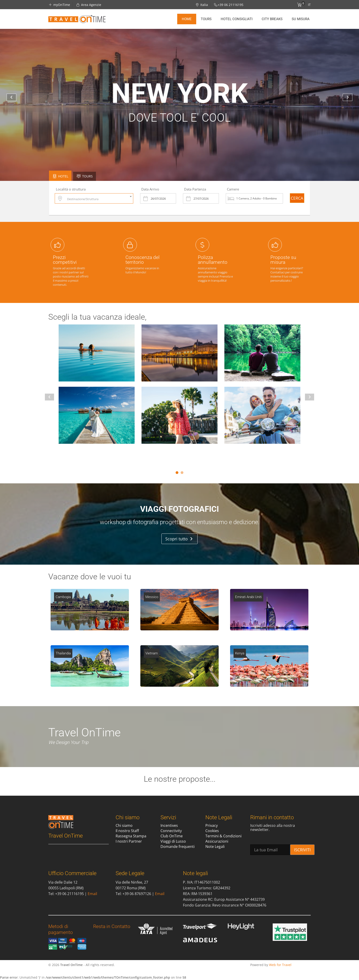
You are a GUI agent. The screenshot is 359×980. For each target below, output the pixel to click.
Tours (206, 19)
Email (92, 894)
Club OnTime (172, 836)
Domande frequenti (178, 847)
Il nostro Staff (127, 831)
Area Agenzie (89, 5)
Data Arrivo (150, 189)
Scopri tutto (179, 539)
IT (309, 5)
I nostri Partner (129, 841)
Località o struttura (71, 189)
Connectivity (171, 831)
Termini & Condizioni (223, 836)
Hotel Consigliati (237, 19)
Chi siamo (124, 825)
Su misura (301, 19)
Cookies (212, 831)
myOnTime (59, 5)
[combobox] (94, 198)
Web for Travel (280, 965)
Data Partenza (195, 189)
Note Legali (215, 847)
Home (187, 19)
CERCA (297, 198)
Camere (233, 189)
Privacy (212, 825)
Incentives (169, 825)
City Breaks (272, 19)
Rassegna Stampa (131, 836)
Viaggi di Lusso (173, 841)
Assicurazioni (217, 841)
